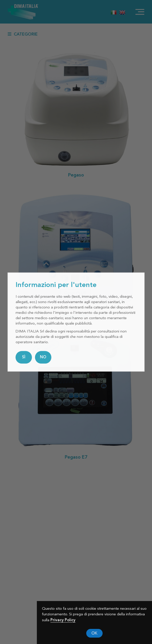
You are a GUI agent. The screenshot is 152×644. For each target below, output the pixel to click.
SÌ (24, 357)
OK (94, 633)
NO (43, 357)
